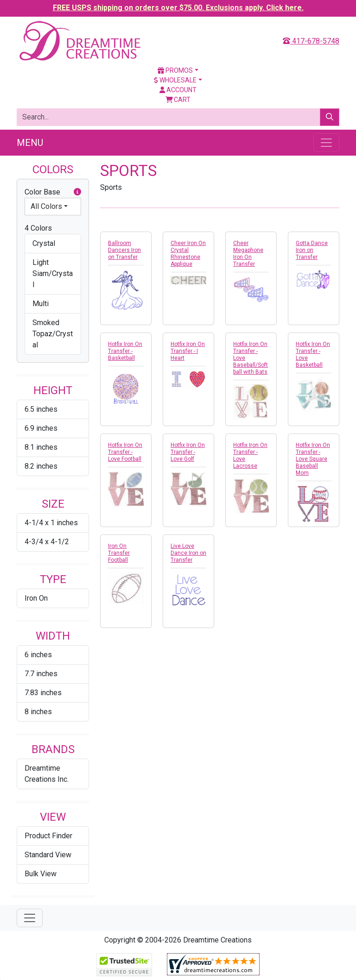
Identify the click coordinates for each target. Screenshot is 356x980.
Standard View (48, 855)
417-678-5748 (311, 41)
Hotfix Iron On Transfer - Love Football (125, 452)
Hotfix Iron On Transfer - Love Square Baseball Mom (313, 459)
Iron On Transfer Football (119, 553)
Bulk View (41, 874)
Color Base (53, 192)
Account (178, 90)
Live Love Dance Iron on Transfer (188, 553)
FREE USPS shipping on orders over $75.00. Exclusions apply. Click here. (178, 8)
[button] (77, 192)
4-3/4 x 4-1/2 (47, 542)
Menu (30, 143)
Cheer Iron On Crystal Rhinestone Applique (188, 254)
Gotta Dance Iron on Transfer (312, 250)
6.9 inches (41, 428)
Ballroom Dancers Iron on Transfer (124, 250)
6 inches (38, 655)
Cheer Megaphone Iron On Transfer (248, 254)
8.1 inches (41, 447)
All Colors (46, 206)
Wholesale (175, 80)
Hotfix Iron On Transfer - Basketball (125, 351)
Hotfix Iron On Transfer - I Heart (188, 351)
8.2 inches (41, 466)
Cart (178, 100)
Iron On (36, 598)
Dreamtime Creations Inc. (47, 774)
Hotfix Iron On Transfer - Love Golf (188, 452)
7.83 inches (43, 693)
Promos (175, 70)
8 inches (38, 712)
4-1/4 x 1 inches (51, 523)
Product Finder (48, 836)
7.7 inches (41, 674)
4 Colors (38, 228)
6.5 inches (41, 409)
